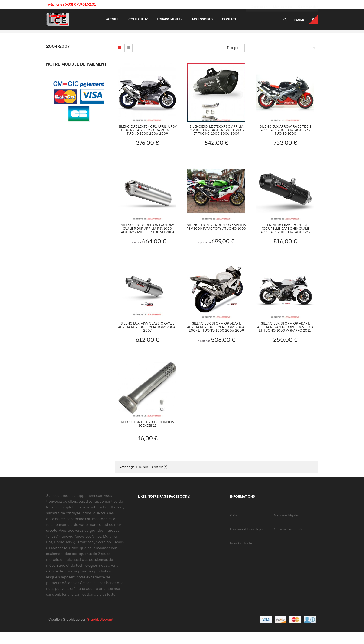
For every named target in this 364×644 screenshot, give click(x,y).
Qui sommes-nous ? (288, 541)
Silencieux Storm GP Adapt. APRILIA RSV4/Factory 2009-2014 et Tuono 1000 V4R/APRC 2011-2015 (285, 339)
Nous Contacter (241, 555)
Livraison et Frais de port (247, 541)
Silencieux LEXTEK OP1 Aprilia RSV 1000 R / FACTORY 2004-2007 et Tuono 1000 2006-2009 (148, 142)
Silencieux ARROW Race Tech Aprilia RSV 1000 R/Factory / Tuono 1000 (285, 142)
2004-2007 (58, 58)
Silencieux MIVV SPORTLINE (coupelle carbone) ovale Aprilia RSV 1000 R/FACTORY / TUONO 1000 (285, 241)
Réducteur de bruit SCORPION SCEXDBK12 (148, 436)
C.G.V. (234, 527)
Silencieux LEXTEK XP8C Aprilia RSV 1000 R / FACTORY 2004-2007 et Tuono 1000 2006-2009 (216, 142)
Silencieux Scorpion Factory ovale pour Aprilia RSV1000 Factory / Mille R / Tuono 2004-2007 (148, 241)
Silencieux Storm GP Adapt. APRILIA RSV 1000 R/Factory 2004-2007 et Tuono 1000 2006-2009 (216, 339)
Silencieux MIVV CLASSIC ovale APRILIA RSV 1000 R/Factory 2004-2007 (147, 339)
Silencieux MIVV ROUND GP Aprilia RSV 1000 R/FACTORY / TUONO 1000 (216, 239)
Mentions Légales (286, 527)
